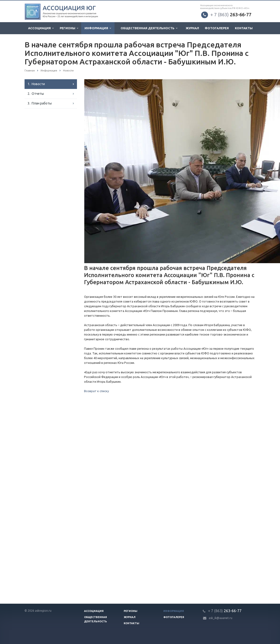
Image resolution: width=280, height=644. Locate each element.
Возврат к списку (96, 391)
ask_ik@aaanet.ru (221, 618)
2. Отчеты (36, 94)
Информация (98, 28)
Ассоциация (41, 28)
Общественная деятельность (149, 28)
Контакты (244, 28)
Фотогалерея (217, 28)
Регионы (69, 28)
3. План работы (40, 103)
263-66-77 (231, 15)
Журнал (192, 28)
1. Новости (36, 84)
